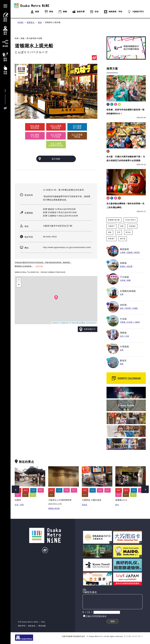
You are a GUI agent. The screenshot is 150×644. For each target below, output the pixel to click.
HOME (20, 22)
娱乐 (117, 505)
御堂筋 (137, 252)
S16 (41, 490)
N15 (33, 495)
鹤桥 (129, 280)
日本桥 (123, 280)
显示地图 (56, 159)
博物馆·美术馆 (54, 508)
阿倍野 (128, 308)
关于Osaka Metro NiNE (28, 622)
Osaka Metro (130, 220)
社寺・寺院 (19, 505)
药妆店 (85, 505)
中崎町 (135, 308)
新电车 (123, 361)
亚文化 (128, 232)
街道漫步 (132, 226)
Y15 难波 (77, 126)
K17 (25, 495)
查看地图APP (90, 329)
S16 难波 (35, 134)
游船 (23, 38)
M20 (52, 490)
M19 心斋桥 (56, 126)
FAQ (43, 622)
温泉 (110, 232)
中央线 (123, 319)
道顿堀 (130, 252)
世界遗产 (111, 239)
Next (145, 489)
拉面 (122, 226)
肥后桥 (130, 266)
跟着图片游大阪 (114, 220)
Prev (15, 489)
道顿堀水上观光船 (53, 22)
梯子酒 (123, 239)
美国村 (123, 266)
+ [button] (19, 280)
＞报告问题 (39, 266)
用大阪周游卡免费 (34, 38)
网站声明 (22, 626)
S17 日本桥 (56, 134)
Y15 (33, 490)
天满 (127, 336)
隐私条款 (32, 626)
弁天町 (130, 322)
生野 (122, 350)
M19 (26, 490)
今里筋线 (124, 347)
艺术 (119, 232)
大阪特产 (111, 226)
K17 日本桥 (77, 134)
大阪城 (123, 322)
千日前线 (124, 277)
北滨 (122, 336)
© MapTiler (65, 323)
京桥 (122, 294)
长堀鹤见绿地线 (128, 291)
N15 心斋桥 (56, 143)
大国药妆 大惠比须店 (92, 500)
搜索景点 (31, 22)
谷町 (122, 308)
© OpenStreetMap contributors (83, 323)
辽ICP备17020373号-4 (133, 636)
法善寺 (18, 500)
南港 (122, 364)
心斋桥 (123, 252)
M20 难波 (35, 126)
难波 (40, 22)
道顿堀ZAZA (121, 500)
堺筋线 (123, 333)
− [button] (19, 285)
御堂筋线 (124, 249)
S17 (18, 495)
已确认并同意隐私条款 (96, 616)
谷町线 (123, 305)
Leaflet (55, 323)
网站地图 (42, 626)
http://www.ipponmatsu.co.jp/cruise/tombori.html (67, 247)
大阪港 (137, 322)
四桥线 (123, 263)
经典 (17, 38)
